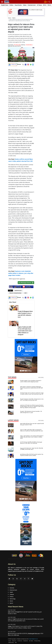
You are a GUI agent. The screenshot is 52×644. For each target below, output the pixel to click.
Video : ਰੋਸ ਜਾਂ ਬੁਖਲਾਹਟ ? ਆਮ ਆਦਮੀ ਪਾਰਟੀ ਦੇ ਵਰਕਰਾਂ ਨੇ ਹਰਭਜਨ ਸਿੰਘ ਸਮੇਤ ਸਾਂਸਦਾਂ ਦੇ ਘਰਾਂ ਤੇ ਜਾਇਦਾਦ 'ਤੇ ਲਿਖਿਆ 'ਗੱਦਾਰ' (32, 437)
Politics (11, 5)
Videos (25, 5)
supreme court (18, 290)
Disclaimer (26, 641)
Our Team (31, 641)
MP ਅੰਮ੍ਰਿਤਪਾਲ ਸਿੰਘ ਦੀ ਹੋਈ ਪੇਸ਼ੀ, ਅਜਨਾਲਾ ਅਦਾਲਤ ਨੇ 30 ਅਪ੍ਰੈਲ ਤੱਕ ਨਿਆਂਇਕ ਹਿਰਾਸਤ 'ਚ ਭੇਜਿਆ (32, 455)
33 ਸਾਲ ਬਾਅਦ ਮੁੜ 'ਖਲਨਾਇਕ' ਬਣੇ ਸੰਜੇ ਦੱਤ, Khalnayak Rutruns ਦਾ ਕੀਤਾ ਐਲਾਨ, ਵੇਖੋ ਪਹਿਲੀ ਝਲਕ (31, 443)
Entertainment (32, 5)
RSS (16, 642)
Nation (14, 18)
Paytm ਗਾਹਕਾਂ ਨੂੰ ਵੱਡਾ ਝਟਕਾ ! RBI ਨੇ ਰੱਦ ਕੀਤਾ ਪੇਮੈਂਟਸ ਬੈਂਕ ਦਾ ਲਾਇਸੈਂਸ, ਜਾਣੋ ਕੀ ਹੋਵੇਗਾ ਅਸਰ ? (32, 449)
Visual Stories (18, 5)
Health (10, 592)
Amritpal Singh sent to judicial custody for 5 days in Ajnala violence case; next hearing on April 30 (32, 393)
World (10, 601)
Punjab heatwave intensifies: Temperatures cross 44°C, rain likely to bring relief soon (32, 400)
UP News (39, 5)
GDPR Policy (11, 642)
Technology (12, 599)
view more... (41, 377)
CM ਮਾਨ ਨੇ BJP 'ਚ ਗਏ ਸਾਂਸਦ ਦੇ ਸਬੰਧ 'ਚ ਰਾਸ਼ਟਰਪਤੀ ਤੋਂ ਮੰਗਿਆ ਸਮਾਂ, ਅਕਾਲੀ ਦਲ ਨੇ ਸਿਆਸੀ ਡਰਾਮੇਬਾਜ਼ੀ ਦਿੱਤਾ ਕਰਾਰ (32, 430)
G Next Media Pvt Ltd (33, 639)
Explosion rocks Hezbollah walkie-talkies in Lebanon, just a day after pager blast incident (21, 273)
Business (11, 588)
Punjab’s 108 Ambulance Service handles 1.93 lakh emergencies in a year (31, 412)
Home (9, 18)
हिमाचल (49, 5)
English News (5, 5)
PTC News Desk (17, 45)
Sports (10, 603)
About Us (14, 641)
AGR (25, 293)
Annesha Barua (29, 45)
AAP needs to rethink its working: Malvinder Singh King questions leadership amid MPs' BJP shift (31, 388)
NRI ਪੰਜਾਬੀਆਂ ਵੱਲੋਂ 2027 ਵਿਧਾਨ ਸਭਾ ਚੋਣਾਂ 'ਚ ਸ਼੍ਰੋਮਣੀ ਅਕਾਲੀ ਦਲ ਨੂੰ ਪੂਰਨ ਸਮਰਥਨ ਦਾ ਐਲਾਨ (32, 424)
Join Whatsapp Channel (26, 283)
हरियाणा (45, 5)
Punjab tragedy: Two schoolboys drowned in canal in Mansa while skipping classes (31, 381)
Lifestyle (11, 594)
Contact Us (20, 641)
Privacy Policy (37, 641)
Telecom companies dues (15, 293)
